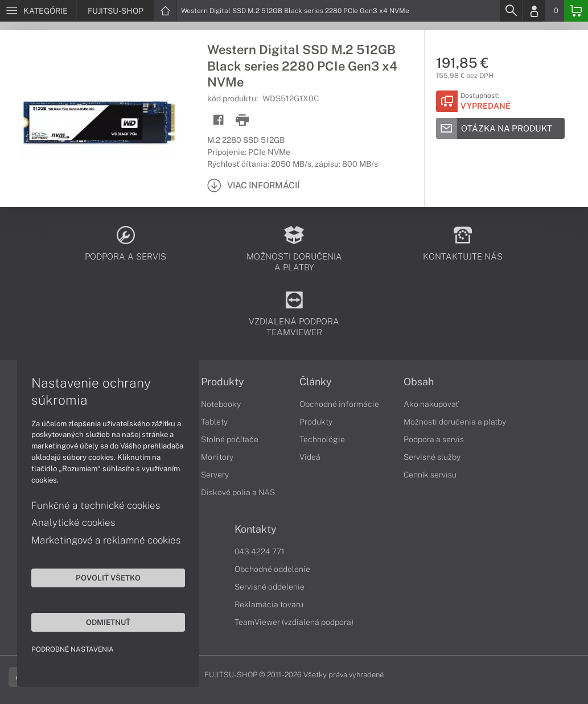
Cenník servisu (430, 475)
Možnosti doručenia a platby (455, 422)
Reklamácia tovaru (269, 604)
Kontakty (256, 529)
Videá (310, 457)
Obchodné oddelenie (272, 569)
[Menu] (38, 11)
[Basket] (576, 11)
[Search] (511, 11)
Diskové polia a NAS (238, 492)
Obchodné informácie (339, 404)
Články (316, 382)
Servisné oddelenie (270, 587)
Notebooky (221, 404)
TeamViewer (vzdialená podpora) (294, 622)
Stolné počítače (230, 439)
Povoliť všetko (108, 578)
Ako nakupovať (431, 404)
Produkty (223, 382)
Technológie (322, 439)
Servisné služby (432, 457)
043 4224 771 (260, 551)
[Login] (534, 11)
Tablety (214, 422)
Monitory (217, 457)
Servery (215, 475)
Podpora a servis (434, 439)
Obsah (419, 382)
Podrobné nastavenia (73, 649)
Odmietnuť (108, 622)
